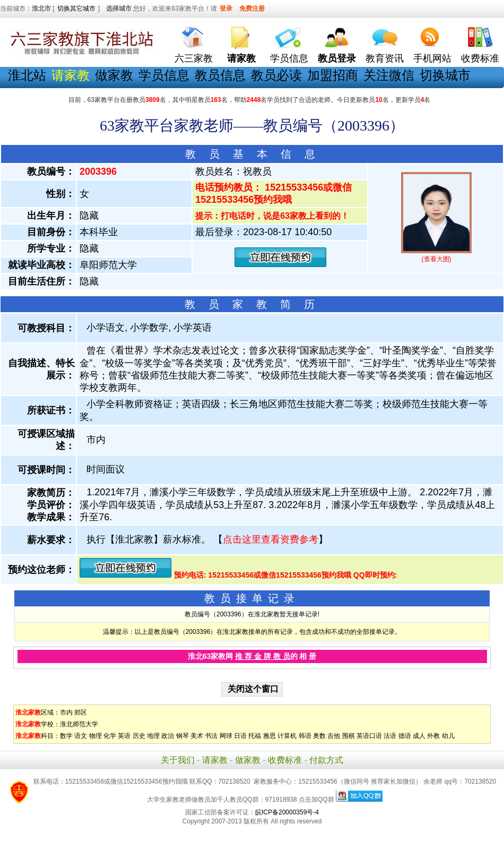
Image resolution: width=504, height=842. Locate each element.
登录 (226, 8)
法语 (390, 736)
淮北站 (27, 75)
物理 (95, 736)
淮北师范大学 (79, 724)
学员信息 (289, 58)
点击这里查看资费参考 (271, 539)
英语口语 (369, 736)
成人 (419, 736)
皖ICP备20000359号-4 (287, 812)
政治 (168, 736)
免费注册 (252, 8)
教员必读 (276, 75)
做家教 (114, 75)
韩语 (305, 736)
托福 (255, 736)
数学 (66, 736)
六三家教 (194, 58)
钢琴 (183, 736)
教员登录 (337, 58)
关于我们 (178, 760)
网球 (226, 736)
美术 (197, 736)
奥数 (319, 736)
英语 (124, 736)
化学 (110, 736)
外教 (433, 736)
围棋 (349, 736)
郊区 (81, 712)
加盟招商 (333, 75)
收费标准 (480, 58)
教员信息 (220, 75)
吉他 (334, 736)
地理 (153, 736)
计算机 (287, 736)
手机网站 (432, 58)
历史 (139, 736)
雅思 (270, 736)
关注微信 (389, 75)
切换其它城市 (76, 8)
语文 (81, 736)
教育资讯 (385, 58)
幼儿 (448, 736)
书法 (211, 736)
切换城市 (445, 75)
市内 (66, 712)
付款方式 (326, 760)
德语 (405, 736)
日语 (240, 736)
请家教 (215, 760)
